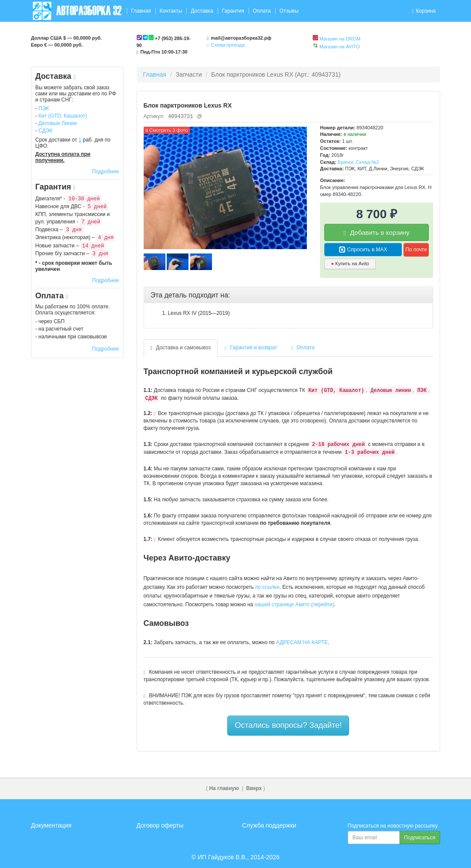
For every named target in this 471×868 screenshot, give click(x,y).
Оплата (262, 11)
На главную (224, 788)
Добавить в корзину (377, 233)
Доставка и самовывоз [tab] (181, 348)
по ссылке (267, 587)
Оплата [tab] (303, 348)
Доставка (202, 11)
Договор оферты (160, 825)
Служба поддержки (269, 825)
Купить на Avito (350, 263)
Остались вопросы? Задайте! (288, 725)
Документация (51, 825)
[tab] (289, 295)
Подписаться (420, 838)
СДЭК (45, 131)
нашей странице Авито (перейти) (294, 605)
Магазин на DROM (340, 39)
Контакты (171, 11)
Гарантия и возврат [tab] (251, 348)
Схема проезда (226, 45)
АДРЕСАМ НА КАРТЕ (302, 642)
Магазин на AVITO (340, 47)
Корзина (424, 11)
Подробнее (105, 172)
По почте (416, 250)
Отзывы (289, 11)
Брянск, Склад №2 (358, 162)
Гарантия (233, 11)
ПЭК (44, 108)
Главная (141, 11)
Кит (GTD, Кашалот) (63, 116)
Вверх (254, 788)
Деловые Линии (57, 123)
